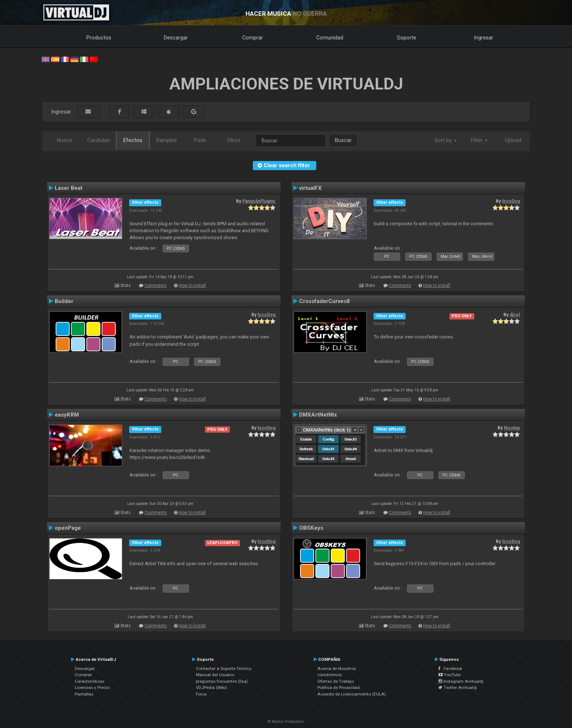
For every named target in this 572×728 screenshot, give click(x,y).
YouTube (450, 675)
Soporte (407, 38)
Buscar (343, 140)
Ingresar (484, 38)
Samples (167, 140)
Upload (513, 140)
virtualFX (310, 188)
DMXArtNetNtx (318, 415)
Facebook (450, 668)
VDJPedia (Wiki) (211, 687)
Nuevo (65, 140)
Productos (99, 38)
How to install (192, 286)
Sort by (446, 140)
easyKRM (67, 415)
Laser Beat (69, 188)
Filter (479, 140)
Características (90, 681)
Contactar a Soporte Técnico (224, 668)
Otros (234, 140)
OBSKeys (311, 528)
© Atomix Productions (286, 722)
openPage (68, 528)
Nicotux (512, 428)
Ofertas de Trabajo (336, 681)
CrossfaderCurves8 (324, 301)
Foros (201, 694)
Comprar (253, 38)
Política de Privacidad (339, 687)
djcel (515, 315)
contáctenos (330, 675)
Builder (64, 301)
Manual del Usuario (215, 675)
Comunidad (330, 38)
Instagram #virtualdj (461, 681)
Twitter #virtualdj (458, 687)
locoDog (511, 201)
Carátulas (99, 140)
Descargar (176, 38)
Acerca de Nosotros (337, 668)
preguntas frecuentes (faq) (222, 681)
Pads (200, 140)
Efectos (133, 140)
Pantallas (84, 694)
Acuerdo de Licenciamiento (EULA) (352, 694)
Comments (156, 286)
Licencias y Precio (92, 687)
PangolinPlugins (259, 201)
